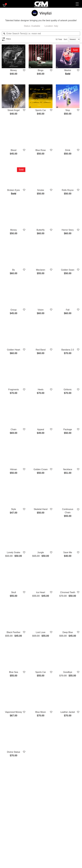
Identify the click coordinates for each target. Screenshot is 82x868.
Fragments (14, 390)
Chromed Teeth (68, 592)
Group (14, 310)
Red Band (41, 350)
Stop (68, 110)
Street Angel (14, 110)
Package (68, 429)
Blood (14, 150)
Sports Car (41, 110)
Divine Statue (14, 752)
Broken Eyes (14, 190)
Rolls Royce (68, 190)
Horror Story (68, 230)
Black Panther (14, 632)
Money (14, 70)
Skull (14, 592)
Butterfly (41, 230)
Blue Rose (41, 150)
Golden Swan (68, 270)
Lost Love (41, 632)
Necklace (68, 469)
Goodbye (68, 672)
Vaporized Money (14, 712)
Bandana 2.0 (68, 350)
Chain (14, 429)
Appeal (41, 429)
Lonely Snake (14, 552)
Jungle (41, 552)
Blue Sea (14, 672)
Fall (68, 310)
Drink (68, 150)
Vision (41, 310)
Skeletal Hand (41, 509)
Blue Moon (41, 712)
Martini (68, 70)
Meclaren (41, 270)
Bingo (41, 70)
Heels (41, 390)
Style (14, 509)
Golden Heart (14, 350)
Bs (14, 270)
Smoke (41, 190)
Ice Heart (41, 592)
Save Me (68, 552)
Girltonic (68, 390)
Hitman (14, 469)
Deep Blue (68, 632)
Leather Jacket (68, 712)
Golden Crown (41, 469)
